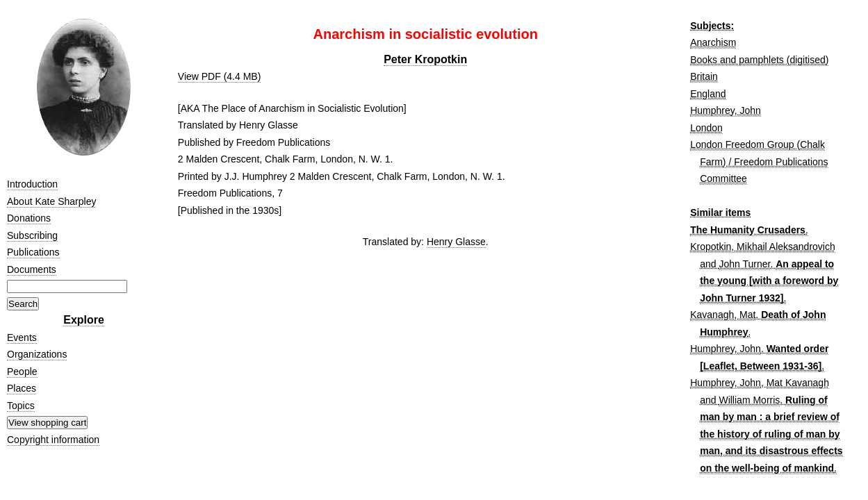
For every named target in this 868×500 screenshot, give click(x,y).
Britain (704, 76)
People (22, 372)
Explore (84, 320)
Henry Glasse (456, 242)
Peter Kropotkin (425, 59)
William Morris (749, 400)
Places (22, 388)
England (708, 94)
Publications (33, 252)
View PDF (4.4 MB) (220, 76)
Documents (32, 269)
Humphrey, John (726, 110)
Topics (21, 406)
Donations (29, 218)
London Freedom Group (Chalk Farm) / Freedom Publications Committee (759, 161)
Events (22, 337)
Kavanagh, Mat (723, 315)
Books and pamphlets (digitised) (759, 60)
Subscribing (32, 235)
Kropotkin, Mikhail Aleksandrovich (763, 247)
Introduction (32, 184)
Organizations (37, 354)
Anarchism (713, 42)
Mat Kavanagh (798, 383)
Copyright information (53, 440)
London (706, 128)
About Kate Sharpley (51, 201)
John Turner (744, 264)
